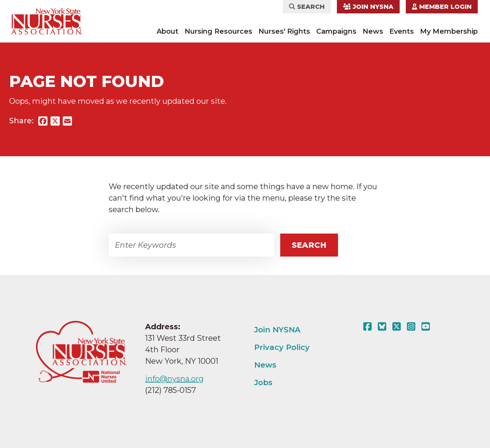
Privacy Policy (282, 347)
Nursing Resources (218, 31)
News (373, 31)
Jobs (263, 383)
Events (402, 31)
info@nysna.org (174, 379)
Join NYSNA (368, 7)
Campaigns (336, 31)
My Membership (449, 31)
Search (307, 7)
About (167, 31)
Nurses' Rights (284, 31)
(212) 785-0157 (171, 390)
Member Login (442, 7)
